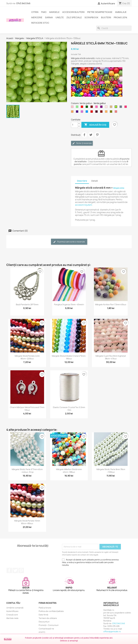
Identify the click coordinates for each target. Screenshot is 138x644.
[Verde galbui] (116, 107)
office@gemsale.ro (112, 631)
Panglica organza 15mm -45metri (69, 304)
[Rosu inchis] (92, 112)
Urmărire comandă (15, 608)
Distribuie (84, 135)
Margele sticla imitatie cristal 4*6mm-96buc (69, 357)
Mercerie (37, 17)
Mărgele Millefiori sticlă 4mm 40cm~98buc (69, 471)
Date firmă (43, 615)
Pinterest (97, 135)
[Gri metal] (121, 107)
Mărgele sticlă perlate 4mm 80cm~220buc (27, 357)
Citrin (35, 12)
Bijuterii (106, 17)
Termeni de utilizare (48, 618)
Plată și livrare (45, 608)
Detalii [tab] (95, 181)
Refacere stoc (40, 23)
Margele (54, 12)
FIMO (44, 12)
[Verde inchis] (87, 107)
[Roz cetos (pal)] (107, 107)
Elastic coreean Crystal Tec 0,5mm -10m (69, 409)
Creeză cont (12, 615)
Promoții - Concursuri (49, 625)
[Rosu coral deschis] (116, 112)
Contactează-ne (46, 629)
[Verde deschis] (78, 107)
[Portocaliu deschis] (107, 112)
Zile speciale (74, 17)
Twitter (15, 570)
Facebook (9, 570)
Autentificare (12, 611)
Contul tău (13, 603)
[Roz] (73, 107)
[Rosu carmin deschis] (126, 107)
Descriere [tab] (82, 181)
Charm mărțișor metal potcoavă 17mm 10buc (27, 409)
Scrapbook (91, 17)
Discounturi (44, 622)
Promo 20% (120, 17)
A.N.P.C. (42, 632)
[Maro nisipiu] (73, 112)
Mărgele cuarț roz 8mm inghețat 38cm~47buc (111, 357)
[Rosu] (82, 107)
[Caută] (114, 28)
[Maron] (92, 107)
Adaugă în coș (95, 125)
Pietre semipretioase (100, 12)
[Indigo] (78, 112)
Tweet (91, 135)
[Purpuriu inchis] (97, 112)
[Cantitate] (74, 125)
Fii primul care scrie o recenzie (69, 242)
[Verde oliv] (112, 112)
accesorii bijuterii (84, 205)
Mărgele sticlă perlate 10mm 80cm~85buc (27, 522)
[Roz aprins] (97, 107)
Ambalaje (121, 12)
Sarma (49, 17)
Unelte (60, 17)
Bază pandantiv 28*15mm (27, 304)
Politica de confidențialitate (51, 611)
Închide (8, 639)
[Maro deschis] (112, 107)
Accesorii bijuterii (73, 12)
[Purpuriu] (102, 107)
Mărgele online (119, 188)
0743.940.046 (23, 3)
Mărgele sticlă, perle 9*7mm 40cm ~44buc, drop (27, 471)
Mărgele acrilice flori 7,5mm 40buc (111, 304)
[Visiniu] (102, 112)
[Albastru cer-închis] (87, 112)
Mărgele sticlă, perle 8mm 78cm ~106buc (111, 471)
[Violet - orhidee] (82, 112)
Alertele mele (12, 618)
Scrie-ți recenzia (82, 143)
